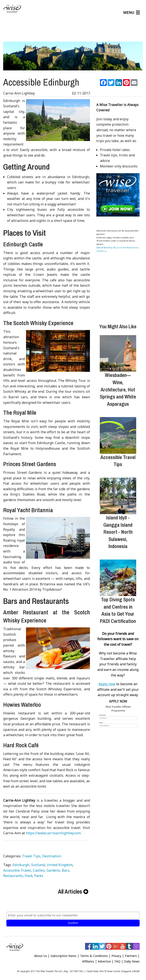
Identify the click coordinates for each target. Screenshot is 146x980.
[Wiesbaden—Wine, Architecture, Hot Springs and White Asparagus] (118, 352)
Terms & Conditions (94, 954)
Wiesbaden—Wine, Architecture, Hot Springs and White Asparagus (118, 388)
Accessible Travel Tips (118, 459)
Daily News (132, 960)
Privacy (116, 954)
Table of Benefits (104, 246)
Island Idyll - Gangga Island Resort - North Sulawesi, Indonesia (118, 530)
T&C (114, 246)
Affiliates (88, 960)
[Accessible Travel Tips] (118, 434)
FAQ (117, 960)
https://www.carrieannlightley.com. (54, 831)
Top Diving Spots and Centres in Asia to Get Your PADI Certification (118, 609)
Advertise (104, 960)
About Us (40, 954)
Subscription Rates (64, 954)
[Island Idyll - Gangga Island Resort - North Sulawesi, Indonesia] (118, 494)
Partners (131, 954)
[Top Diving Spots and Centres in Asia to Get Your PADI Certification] (118, 576)
